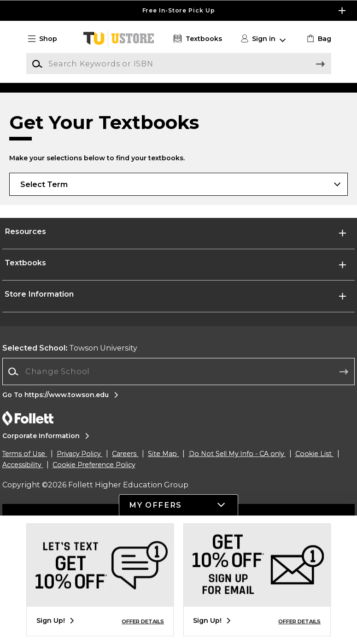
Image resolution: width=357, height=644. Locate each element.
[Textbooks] (196, 39)
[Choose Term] (178, 263)
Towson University (70, 427)
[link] (318, 39)
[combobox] (178, 451)
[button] (46, 39)
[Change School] (178, 451)
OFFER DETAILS (143, 621)
